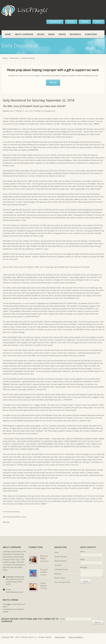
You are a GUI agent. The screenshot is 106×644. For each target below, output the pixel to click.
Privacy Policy (60, 637)
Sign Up (98, 622)
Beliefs (41, 34)
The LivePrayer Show (62, 582)
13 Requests (44, 561)
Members (58, 574)
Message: (84, 567)
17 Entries (44, 588)
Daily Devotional (60, 561)
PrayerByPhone (55, 22)
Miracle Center (60, 578)
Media (51, 34)
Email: (82, 559)
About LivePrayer (24, 34)
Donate (53, 83)
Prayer (62, 34)
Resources (75, 34)
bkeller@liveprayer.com (15, 592)
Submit (86, 581)
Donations (91, 34)
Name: (83, 552)
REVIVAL (71, 22)
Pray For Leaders (44, 571)
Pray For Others (44, 557)
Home (8, 34)
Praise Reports (44, 584)
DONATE (85, 22)
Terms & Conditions (75, 637)
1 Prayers (43, 575)
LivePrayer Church (61, 569)
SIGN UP (98, 22)
